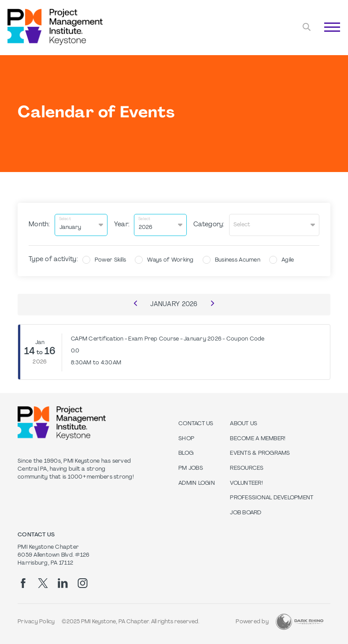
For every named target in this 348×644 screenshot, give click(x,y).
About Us (244, 424)
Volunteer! (246, 483)
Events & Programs (260, 453)
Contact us (196, 424)
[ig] (83, 583)
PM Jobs (191, 468)
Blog (186, 453)
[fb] (23, 583)
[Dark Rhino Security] (300, 622)
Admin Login (197, 483)
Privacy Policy (36, 622)
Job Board (246, 513)
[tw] (43, 583)
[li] (63, 583)
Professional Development (272, 498)
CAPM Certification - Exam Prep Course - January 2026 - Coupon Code (168, 339)
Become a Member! (258, 438)
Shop (186, 438)
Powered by (252, 622)
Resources (247, 468)
